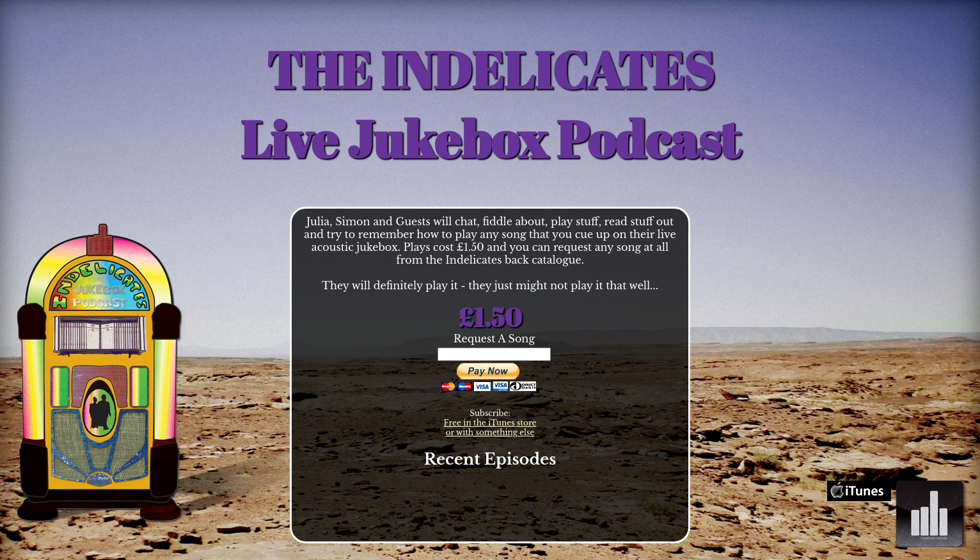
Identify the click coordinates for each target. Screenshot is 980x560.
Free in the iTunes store (490, 423)
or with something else (490, 432)
